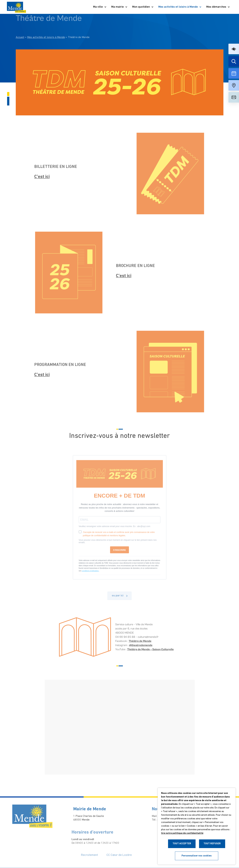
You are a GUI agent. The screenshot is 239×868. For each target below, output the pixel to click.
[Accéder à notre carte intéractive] (234, 85)
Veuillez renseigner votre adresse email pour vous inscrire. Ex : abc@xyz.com (115, 530)
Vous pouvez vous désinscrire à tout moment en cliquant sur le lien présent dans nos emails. (118, 544)
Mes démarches (218, 7)
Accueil (20, 29)
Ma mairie (119, 7)
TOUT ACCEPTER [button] (182, 844)
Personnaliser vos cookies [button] (197, 856)
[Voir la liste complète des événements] (234, 73)
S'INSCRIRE (120, 553)
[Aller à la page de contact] (234, 97)
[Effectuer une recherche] (234, 61)
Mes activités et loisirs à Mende (180, 7)
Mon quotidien (143, 7)
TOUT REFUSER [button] (212, 844)
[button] (234, 49)
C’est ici (39, 177)
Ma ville (100, 7)
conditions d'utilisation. (91, 574)
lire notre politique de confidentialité (182, 833)
